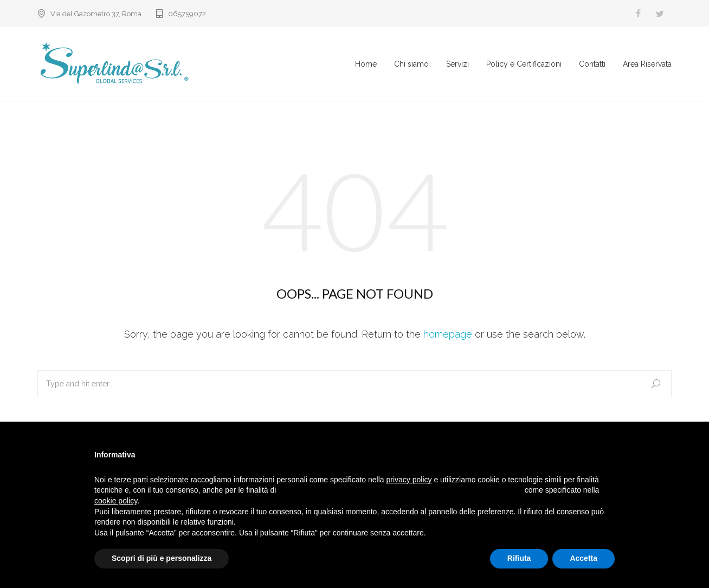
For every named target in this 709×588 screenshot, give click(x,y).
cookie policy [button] (116, 501)
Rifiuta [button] (519, 558)
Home (366, 64)
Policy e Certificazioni (524, 64)
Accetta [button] (584, 558)
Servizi (457, 64)
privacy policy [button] (409, 480)
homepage (448, 334)
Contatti (592, 64)
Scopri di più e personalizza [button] (162, 558)
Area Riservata (647, 64)
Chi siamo (411, 64)
